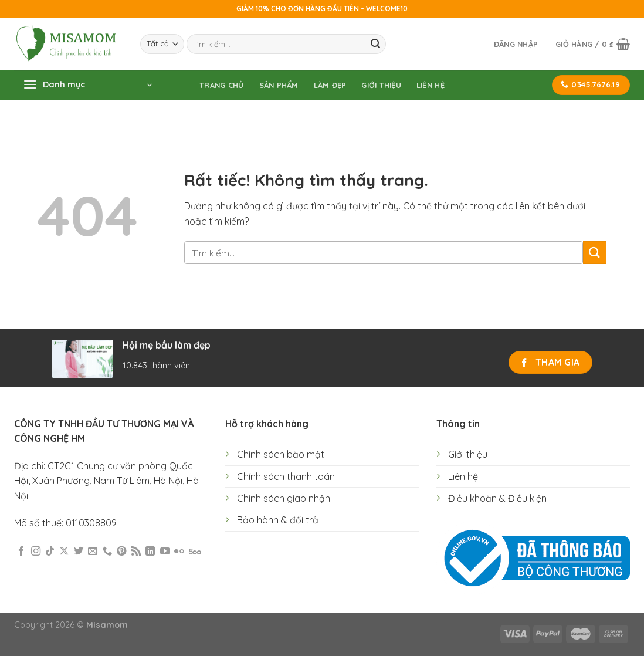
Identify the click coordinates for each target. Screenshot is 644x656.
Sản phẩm (279, 85)
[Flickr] (179, 552)
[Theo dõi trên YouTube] (165, 552)
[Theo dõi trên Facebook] (21, 552)
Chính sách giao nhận (284, 498)
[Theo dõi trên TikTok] (50, 552)
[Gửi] (375, 44)
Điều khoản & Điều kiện (497, 498)
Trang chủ (221, 85)
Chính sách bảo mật (281, 454)
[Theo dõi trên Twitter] (79, 552)
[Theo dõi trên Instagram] (36, 552)
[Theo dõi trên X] (64, 552)
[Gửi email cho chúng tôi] (93, 552)
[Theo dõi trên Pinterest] (121, 552)
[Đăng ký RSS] (136, 552)
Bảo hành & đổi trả (278, 520)
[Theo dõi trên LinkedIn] (150, 552)
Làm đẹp (330, 85)
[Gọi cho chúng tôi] (107, 552)
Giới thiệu (381, 85)
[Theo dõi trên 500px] (195, 552)
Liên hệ (431, 85)
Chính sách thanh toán (286, 476)
